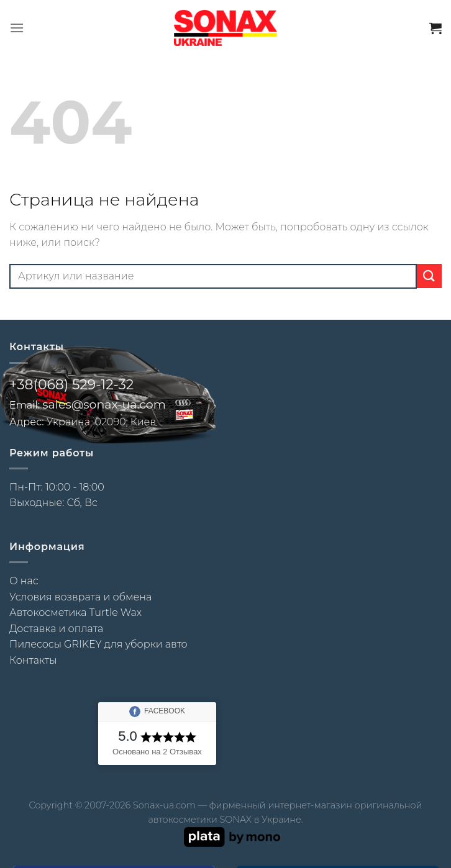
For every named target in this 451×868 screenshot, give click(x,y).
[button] (17, 28)
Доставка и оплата (56, 629)
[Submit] (429, 276)
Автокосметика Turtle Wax (75, 613)
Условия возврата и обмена (80, 597)
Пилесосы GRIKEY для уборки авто (98, 644)
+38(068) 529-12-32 (71, 385)
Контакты (33, 660)
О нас (24, 581)
